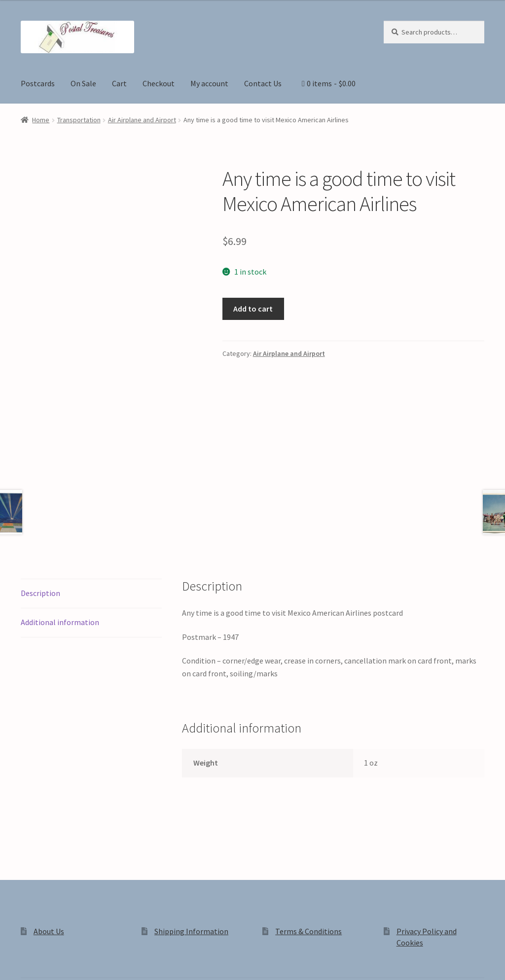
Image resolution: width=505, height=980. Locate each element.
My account (209, 83)
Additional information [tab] (60, 501)
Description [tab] (40, 472)
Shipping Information (191, 810)
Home (41, 120)
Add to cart (253, 309)
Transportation (79, 120)
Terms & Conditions (308, 810)
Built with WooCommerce (160, 896)
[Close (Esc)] (83, 962)
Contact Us (263, 83)
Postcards (38, 83)
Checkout (159, 83)
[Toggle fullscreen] (35, 962)
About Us (49, 810)
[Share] (59, 962)
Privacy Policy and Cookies (65, 896)
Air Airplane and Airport (142, 120)
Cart (119, 83)
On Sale (83, 83)
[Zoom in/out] (11, 962)
